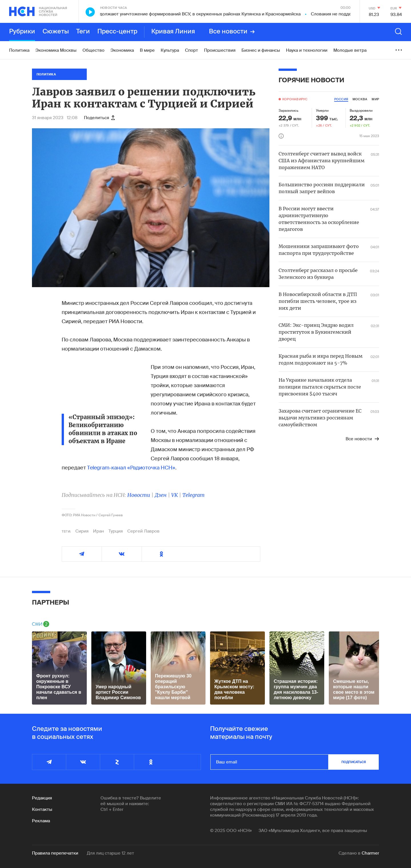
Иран (98, 531)
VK (175, 495)
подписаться (354, 762)
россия (341, 99)
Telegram (194, 495)
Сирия (82, 531)
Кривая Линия (173, 32)
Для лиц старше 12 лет (110, 853)
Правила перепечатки (55, 853)
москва (360, 99)
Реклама (41, 821)
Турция (116, 531)
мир (375, 99)
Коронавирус (295, 99)
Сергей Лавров (143, 531)
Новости (139, 495)
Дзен (161, 495)
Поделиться (99, 118)
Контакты (42, 809)
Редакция (42, 798)
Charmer (370, 853)
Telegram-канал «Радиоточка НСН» (131, 468)
